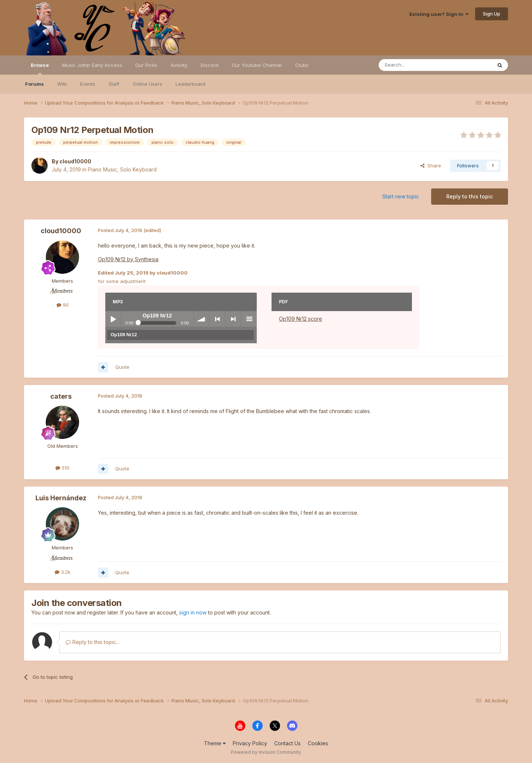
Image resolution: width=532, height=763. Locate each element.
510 (62, 468)
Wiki (62, 84)
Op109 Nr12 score (301, 319)
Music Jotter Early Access (92, 65)
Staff (114, 84)
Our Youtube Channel (257, 65)
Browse (40, 68)
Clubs (302, 65)
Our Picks (146, 65)
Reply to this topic (470, 196)
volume (201, 319)
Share (431, 166)
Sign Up (492, 14)
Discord (209, 65)
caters (61, 396)
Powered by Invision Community (266, 752)
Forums (35, 84)
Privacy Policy (250, 743)
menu (249, 319)
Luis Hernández (61, 498)
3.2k (63, 572)
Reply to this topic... (93, 642)
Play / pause (113, 319)
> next (233, 319)
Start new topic (401, 196)
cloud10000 (75, 161)
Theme (215, 743)
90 (63, 305)
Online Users (147, 84)
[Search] (416, 65)
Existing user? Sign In (439, 14)
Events (88, 84)
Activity (179, 65)
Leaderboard (190, 84)
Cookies (318, 743)
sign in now (193, 612)
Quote (122, 367)
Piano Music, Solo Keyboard (122, 169)
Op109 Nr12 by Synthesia (128, 259)
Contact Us (287, 743)
